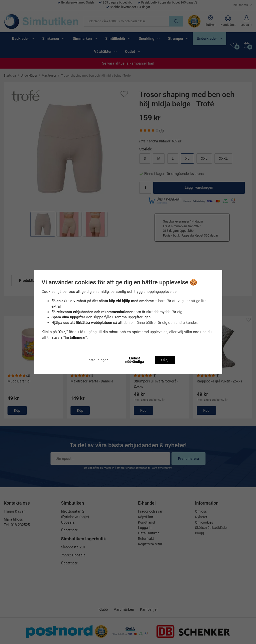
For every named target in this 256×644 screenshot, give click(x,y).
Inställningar (98, 360)
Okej (165, 360)
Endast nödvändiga (135, 360)
